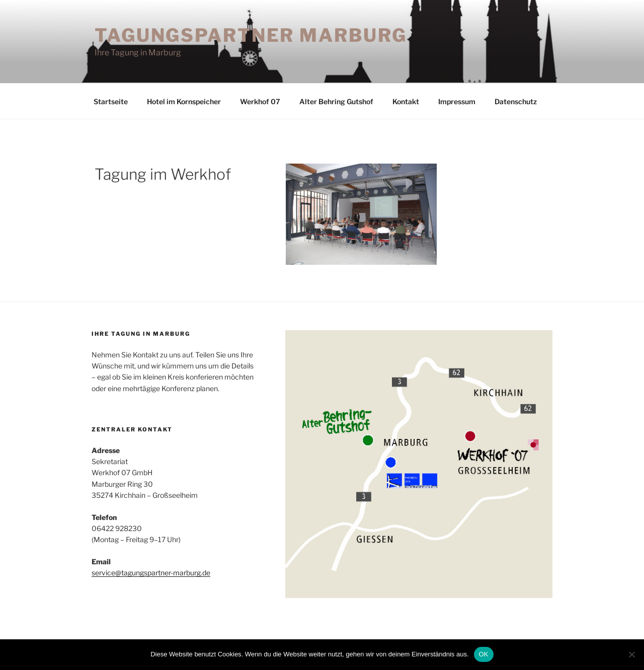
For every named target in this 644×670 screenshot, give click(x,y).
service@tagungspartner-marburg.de (151, 573)
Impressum (457, 101)
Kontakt (406, 101)
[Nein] (631, 654)
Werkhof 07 (260, 101)
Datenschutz (516, 101)
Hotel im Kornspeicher (184, 101)
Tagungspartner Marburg (251, 35)
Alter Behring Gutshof (336, 101)
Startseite (111, 101)
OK (484, 654)
